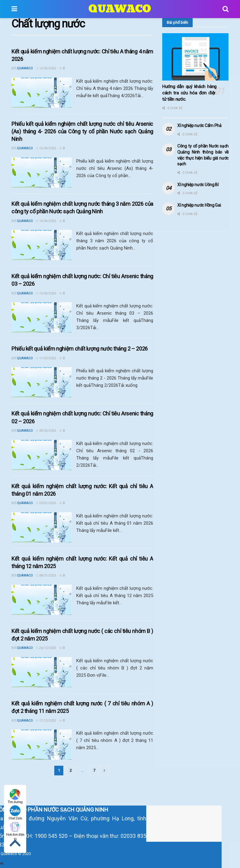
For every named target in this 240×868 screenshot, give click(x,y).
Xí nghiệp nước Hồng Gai (199, 205)
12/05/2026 (46, 68)
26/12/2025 (46, 648)
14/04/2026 (46, 221)
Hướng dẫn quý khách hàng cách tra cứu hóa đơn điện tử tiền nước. (189, 93)
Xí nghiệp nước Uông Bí (198, 185)
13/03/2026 (46, 293)
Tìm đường (15, 796)
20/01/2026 (46, 503)
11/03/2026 (46, 358)
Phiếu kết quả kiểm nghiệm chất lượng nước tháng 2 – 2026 (80, 349)
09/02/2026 (46, 431)
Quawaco (25, 68)
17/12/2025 (46, 721)
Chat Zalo (15, 813)
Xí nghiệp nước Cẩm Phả (199, 126)
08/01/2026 (46, 575)
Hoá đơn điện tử (15, 829)
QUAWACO (120, 9)
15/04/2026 (46, 148)
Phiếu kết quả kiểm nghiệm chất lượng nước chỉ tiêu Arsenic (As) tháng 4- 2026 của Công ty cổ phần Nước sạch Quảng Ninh (82, 131)
